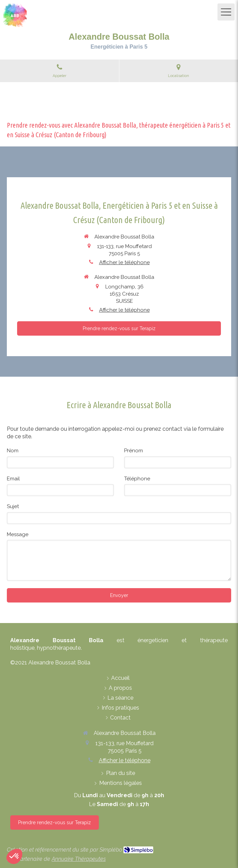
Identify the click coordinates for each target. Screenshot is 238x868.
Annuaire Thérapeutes (79, 859)
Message (18, 534)
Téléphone (137, 479)
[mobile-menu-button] (226, 12)
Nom (13, 451)
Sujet (13, 506)
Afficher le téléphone (124, 262)
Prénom (134, 451)
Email (13, 479)
